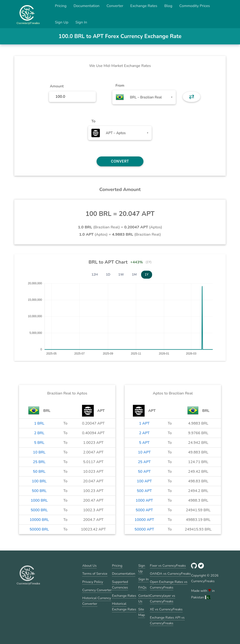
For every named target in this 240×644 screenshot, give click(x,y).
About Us (89, 566)
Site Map (142, 612)
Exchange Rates (144, 6)
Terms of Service (95, 574)
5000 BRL (39, 510)
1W (121, 275)
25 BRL (39, 462)
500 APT (144, 491)
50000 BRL (39, 529)
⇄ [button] (192, 97)
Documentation (87, 6)
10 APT (144, 452)
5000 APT (144, 510)
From (120, 86)
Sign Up (62, 22)
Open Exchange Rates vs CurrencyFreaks (169, 585)
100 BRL (39, 481)
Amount (57, 86)
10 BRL (39, 452)
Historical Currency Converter (97, 601)
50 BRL (39, 472)
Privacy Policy (93, 582)
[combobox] (144, 97)
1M (134, 275)
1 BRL (39, 423)
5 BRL (39, 443)
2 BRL (39, 433)
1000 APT (144, 500)
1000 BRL (39, 500)
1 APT (144, 423)
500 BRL (39, 491)
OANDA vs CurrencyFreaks (170, 574)
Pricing (61, 6)
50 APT (144, 472)
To (94, 121)
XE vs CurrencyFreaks (166, 609)
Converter (115, 6)
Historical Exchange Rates (124, 606)
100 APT (144, 481)
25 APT (144, 462)
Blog (168, 6)
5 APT (144, 443)
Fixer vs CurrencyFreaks (168, 566)
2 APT (144, 433)
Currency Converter (97, 590)
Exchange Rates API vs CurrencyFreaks (167, 620)
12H (95, 275)
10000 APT (144, 520)
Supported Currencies (120, 585)
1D (108, 275)
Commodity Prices (195, 6)
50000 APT (144, 529)
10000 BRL (39, 520)
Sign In (81, 22)
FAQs (142, 587)
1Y (147, 275)
